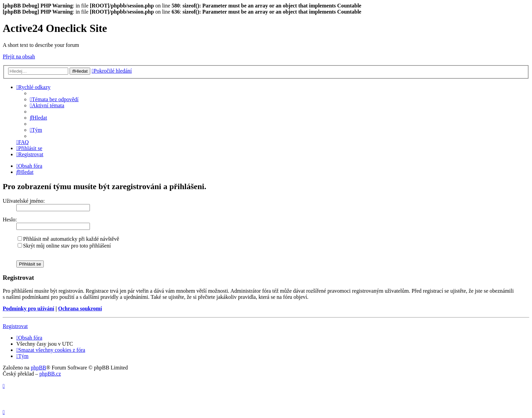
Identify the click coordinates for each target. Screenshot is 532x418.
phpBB (39, 368)
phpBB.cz (50, 374)
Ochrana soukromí (80, 308)
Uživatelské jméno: (24, 201)
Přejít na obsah (19, 57)
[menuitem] (54, 99)
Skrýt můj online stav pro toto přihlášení (64, 246)
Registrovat (15, 326)
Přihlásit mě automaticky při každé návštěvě (68, 239)
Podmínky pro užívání (28, 308)
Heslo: (10, 220)
